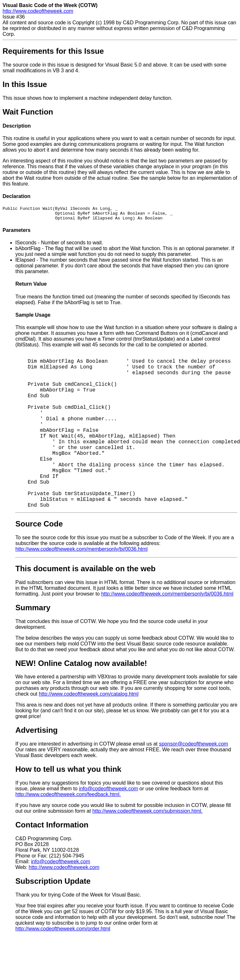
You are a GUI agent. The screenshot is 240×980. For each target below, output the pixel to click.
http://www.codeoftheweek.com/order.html (63, 932)
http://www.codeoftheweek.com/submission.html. (147, 814)
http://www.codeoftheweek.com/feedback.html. (68, 797)
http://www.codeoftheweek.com (38, 11)
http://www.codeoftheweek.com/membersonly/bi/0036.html (82, 552)
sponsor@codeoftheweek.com (193, 747)
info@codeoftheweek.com (108, 791)
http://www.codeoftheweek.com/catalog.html (89, 697)
